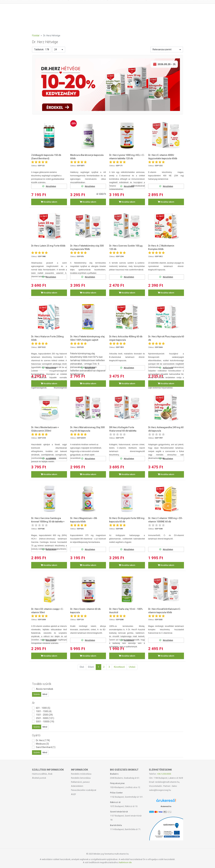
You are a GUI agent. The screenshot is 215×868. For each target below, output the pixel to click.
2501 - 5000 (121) (45, 718)
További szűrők (42, 684)
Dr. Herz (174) (43, 740)
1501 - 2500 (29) (44, 715)
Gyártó (36, 735)
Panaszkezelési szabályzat (84, 790)
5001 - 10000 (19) (45, 722)
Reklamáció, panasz (80, 782)
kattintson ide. (126, 862)
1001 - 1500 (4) (44, 711)
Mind (45, 694)
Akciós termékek (45, 689)
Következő (119, 667)
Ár (33, 703)
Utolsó (132, 667)
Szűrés (37, 694)
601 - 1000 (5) (43, 708)
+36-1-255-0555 (164, 774)
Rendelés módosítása (81, 774)
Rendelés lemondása (81, 778)
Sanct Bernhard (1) (46, 747)
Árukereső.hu (166, 806)
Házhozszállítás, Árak (42, 774)
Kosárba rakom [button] (49, 202)
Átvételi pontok (39, 778)
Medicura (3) (42, 744)
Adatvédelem (77, 786)
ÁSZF (74, 794)
